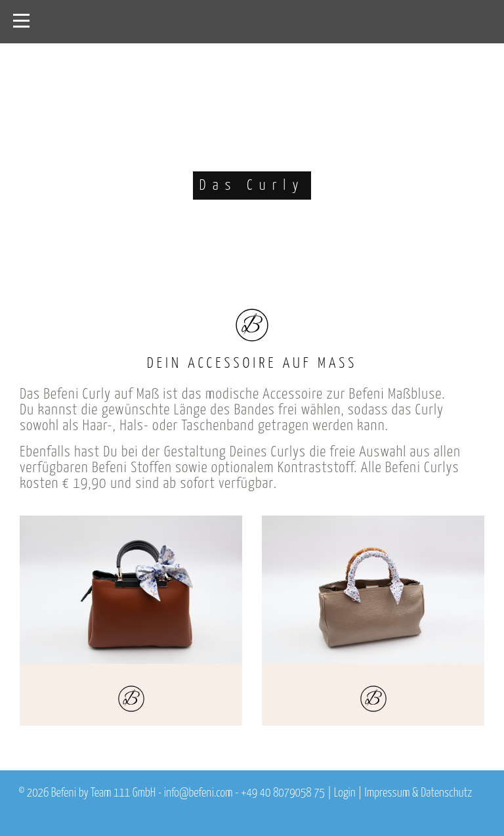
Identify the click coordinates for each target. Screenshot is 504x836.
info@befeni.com (199, 793)
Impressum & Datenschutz (418, 793)
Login (345, 793)
